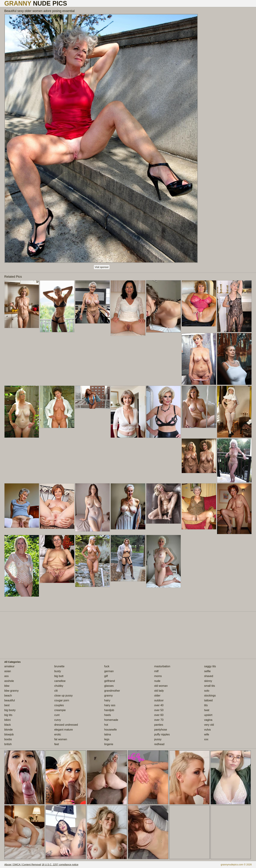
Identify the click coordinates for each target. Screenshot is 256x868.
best (7, 705)
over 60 (159, 715)
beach (8, 696)
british (8, 744)
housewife (111, 730)
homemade (111, 720)
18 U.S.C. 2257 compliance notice (60, 865)
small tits (209, 686)
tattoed (208, 700)
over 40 (159, 705)
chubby (59, 686)
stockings (210, 696)
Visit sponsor (102, 267)
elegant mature (64, 730)
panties (159, 725)
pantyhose (161, 730)
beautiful (10, 700)
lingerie (109, 744)
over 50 (159, 710)
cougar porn (62, 700)
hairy (107, 700)
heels (108, 715)
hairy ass (110, 705)
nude (157, 681)
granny (109, 696)
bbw (7, 686)
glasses (109, 686)
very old (209, 725)
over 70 (159, 720)
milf (156, 671)
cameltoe (60, 681)
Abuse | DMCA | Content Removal (23, 865)
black (8, 725)
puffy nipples (162, 734)
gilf (106, 676)
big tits (8, 715)
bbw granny (12, 691)
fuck (107, 666)
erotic (58, 734)
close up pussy (64, 696)
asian (8, 671)
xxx (206, 739)
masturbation (162, 666)
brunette (59, 666)
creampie (60, 710)
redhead (159, 744)
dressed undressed (66, 725)
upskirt (208, 715)
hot (106, 725)
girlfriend (110, 681)
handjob (109, 710)
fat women (61, 739)
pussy (158, 739)
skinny (208, 681)
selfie (207, 671)
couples (59, 705)
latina (108, 734)
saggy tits (210, 666)
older (157, 696)
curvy (58, 720)
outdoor (159, 700)
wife (207, 734)
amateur (9, 666)
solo (207, 691)
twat (207, 710)
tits (206, 705)
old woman (161, 686)
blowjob (9, 734)
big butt (59, 676)
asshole (9, 681)
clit (56, 691)
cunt (57, 715)
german (109, 671)
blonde (9, 730)
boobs (8, 739)
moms (158, 676)
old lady (159, 691)
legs (107, 739)
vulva (207, 730)
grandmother (112, 691)
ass (7, 676)
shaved (209, 676)
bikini (7, 720)
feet (57, 744)
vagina (208, 720)
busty (58, 671)
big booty (10, 710)
